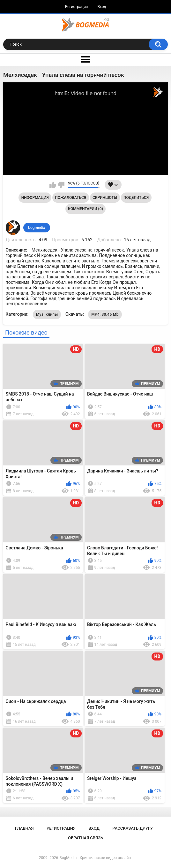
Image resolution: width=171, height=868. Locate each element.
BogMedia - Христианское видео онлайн (95, 858)
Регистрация (77, 7)
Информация (35, 198)
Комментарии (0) (85, 209)
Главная (24, 828)
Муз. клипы (47, 314)
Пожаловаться (71, 198)
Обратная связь (85, 838)
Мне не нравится (61, 185)
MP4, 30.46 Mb (105, 314)
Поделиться (136, 198)
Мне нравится (53, 185)
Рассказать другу (133, 828)
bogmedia (37, 228)
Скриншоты (105, 198)
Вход (102, 7)
